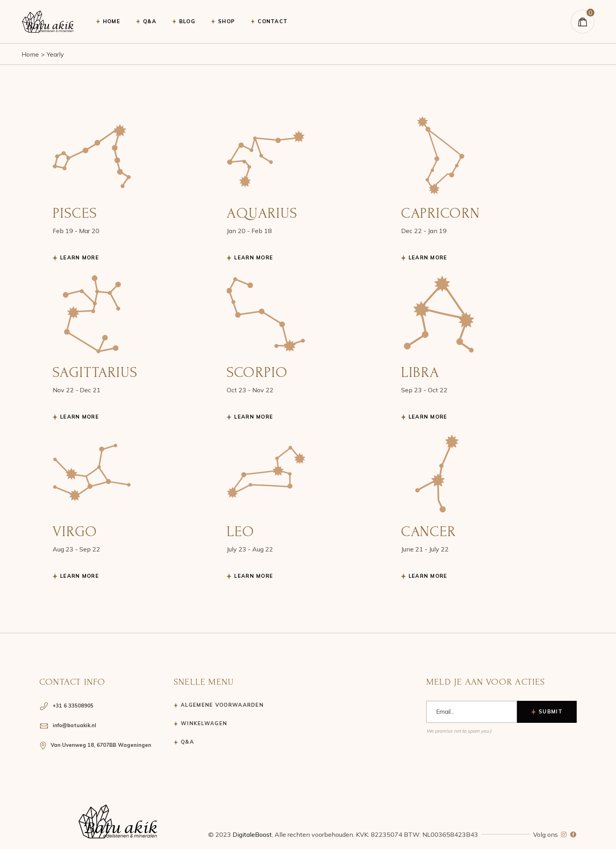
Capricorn (441, 213)
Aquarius (262, 213)
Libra (420, 372)
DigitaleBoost (252, 834)
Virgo (75, 531)
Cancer (429, 531)
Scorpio (257, 372)
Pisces (75, 213)
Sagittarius (95, 372)
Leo (241, 531)
